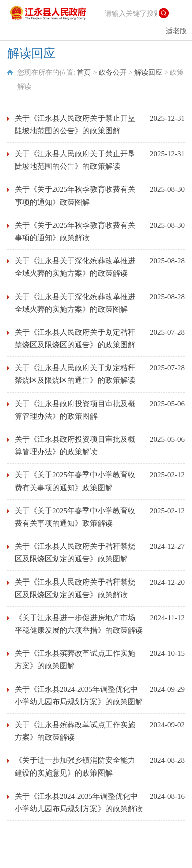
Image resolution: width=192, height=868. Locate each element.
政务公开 (113, 73)
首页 (84, 73)
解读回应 (148, 73)
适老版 (176, 31)
